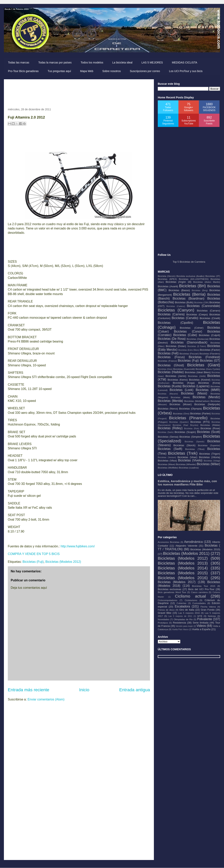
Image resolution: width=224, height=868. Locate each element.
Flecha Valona (208, 607)
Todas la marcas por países (55, 62)
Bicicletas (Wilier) (208, 464)
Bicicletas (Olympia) (191, 409)
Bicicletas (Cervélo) (185, 318)
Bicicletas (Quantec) (179, 422)
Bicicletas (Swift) (170, 449)
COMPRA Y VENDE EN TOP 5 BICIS (34, 554)
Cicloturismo (191, 600)
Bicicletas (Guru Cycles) (208, 369)
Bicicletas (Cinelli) (210, 318)
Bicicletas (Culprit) (209, 335)
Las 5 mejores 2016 (189, 613)
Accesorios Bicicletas (169, 542)
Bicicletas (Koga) (184, 383)
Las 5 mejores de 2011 (180, 616)
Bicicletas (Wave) (167, 464)
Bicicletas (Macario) (168, 394)
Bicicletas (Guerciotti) (184, 369)
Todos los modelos (92, 62)
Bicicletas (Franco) (167, 361)
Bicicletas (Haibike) (171, 372)
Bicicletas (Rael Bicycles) (185, 425)
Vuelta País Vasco (180, 629)
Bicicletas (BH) (192, 286)
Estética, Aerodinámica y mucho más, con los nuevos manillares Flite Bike (187, 483)
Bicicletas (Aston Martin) (207, 282)
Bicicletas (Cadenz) (176, 306)
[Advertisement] (79, 92)
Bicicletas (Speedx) (194, 442)
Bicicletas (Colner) (192, 328)
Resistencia (179, 623)
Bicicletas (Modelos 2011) (186, 553)
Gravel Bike (165, 613)
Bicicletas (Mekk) (180, 397)
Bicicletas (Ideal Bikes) (198, 372)
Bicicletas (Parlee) (200, 413)
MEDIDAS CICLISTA (185, 62)
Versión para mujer (184, 626)
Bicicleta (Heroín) (167, 276)
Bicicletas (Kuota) (170, 386)
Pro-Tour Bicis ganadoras (23, 71)
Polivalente (205, 619)
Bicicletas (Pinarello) (188, 418)
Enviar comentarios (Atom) (46, 699)
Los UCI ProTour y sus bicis (186, 71)
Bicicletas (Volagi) (212, 461)
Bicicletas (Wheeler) (186, 464)
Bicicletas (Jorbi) (197, 376)
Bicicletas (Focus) (171, 357)
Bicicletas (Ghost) (171, 365)
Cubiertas (182, 603)
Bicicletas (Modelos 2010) (205, 549)
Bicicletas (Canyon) (176, 310)
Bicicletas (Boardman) (188, 298)
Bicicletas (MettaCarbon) (197, 401)
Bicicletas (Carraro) (209, 311)
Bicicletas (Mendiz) (206, 397)
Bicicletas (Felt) (168, 353)
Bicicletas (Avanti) (168, 286)
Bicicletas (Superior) (209, 445)
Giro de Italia (187, 610)
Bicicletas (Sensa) (168, 437)
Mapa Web (87, 71)
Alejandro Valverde (186, 546)
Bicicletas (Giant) (204, 365)
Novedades (164, 619)
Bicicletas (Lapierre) (196, 386)
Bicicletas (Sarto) (166, 432)
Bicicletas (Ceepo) (197, 314)
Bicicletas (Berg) (200, 290)
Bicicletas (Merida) (170, 401)
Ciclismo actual (190, 596)
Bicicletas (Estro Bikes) (189, 350)
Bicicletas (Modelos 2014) (183, 568)
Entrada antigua (135, 690)
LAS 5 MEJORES (152, 62)
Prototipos (163, 623)
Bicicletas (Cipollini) (175, 323)
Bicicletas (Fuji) (33, 562)
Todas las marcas (19, 62)
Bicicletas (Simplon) (191, 437)
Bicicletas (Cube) (185, 335)
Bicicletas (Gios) (165, 369)
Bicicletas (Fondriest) (204, 357)
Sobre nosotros (112, 71)
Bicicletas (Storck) (184, 445)
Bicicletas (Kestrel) (200, 380)
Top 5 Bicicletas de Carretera (189, 262)
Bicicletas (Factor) (210, 350)
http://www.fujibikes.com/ (78, 546)
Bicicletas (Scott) (209, 432)
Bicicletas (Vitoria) (210, 457)
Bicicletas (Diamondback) (189, 342)
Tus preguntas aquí (59, 71)
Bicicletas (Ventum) (167, 457)
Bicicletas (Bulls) (184, 302)
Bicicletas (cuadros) (189, 468)
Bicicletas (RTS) (200, 422)
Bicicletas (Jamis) (176, 376)
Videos (201, 626)
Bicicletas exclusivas (170, 589)
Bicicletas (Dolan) (176, 346)
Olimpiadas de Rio (183, 619)
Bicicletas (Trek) (183, 453)
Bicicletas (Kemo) (178, 380)
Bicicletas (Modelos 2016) (183, 578)
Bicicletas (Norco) (168, 409)
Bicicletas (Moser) (181, 404)
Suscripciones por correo (145, 71)
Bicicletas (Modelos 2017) (177, 582)
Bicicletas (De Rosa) (172, 339)
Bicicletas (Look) (182, 390)
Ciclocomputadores (168, 600)
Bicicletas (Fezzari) (189, 354)
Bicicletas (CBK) (202, 303)
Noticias (212, 616)
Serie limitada (201, 623)
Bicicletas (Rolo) (192, 429)
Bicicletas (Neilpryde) (207, 404)
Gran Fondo (208, 610)
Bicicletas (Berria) (189, 294)
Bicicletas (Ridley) (170, 428)
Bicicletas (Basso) (179, 290)
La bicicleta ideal (122, 62)
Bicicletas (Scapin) (185, 432)
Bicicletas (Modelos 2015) (183, 573)
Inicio (84, 690)
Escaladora (182, 606)
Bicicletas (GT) (210, 361)
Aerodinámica (193, 542)
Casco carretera (199, 592)
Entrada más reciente (29, 690)
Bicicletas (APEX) (167, 279)
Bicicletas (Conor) (188, 331)
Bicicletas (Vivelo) (190, 460)
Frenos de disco (166, 610)
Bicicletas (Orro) (181, 413)
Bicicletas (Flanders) (210, 354)
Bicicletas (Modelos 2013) (183, 563)
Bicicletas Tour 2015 (204, 586)
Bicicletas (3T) (213, 276)
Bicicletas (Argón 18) (178, 282)
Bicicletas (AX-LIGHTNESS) (194, 279)
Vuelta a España (201, 629)
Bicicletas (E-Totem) (197, 346)
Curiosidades (199, 603)
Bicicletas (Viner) (187, 457)
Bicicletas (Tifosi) (195, 449)
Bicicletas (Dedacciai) (198, 339)
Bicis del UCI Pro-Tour (201, 589)
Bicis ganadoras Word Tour (172, 592)
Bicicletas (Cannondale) (203, 306)
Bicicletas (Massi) (194, 393)
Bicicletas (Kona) (209, 383)
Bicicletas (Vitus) (167, 461)
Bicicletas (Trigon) (210, 454)
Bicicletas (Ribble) (210, 425)
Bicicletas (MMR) (208, 390)
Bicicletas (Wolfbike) (168, 468)
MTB (200, 616)
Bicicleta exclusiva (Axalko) (190, 276)
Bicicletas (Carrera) (171, 314)
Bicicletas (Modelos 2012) (63, 562)
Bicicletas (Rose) (210, 428)
